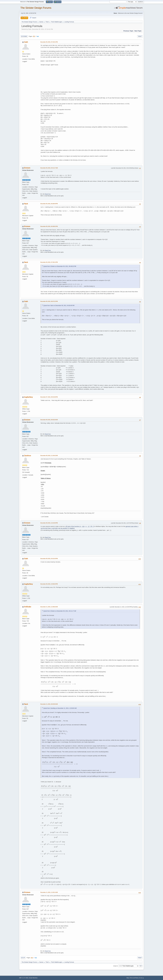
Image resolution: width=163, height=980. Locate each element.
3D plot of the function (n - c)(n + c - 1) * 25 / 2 (80, 526)
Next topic (138, 31)
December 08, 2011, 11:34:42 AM (49, 456)
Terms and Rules (134, 978)
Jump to (115, 966)
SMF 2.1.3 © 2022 (24, 978)
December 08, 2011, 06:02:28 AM (49, 420)
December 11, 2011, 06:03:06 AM (49, 704)
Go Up (23, 958)
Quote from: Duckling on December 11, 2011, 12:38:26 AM (60, 708)
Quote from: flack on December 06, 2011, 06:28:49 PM (59, 306)
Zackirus (28, 456)
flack (26, 204)
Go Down (24, 36)
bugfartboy (28, 397)
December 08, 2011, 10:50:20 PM (49, 584)
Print (140, 36)
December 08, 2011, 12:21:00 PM (49, 523)
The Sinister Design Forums (36, 8)
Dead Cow (48, 194)
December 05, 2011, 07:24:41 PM (49, 42)
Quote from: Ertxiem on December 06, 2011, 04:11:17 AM (60, 611)
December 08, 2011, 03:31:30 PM (49, 559)
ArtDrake (28, 607)
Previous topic (128, 31)
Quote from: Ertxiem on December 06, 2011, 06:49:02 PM (60, 266)
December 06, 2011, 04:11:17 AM (49, 168)
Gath (26, 42)
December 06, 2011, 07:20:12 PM (49, 262)
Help (128, 978)
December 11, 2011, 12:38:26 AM (49, 607)
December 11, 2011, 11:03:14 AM (49, 892)
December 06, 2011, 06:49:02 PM (49, 226)
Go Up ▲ (142, 978)
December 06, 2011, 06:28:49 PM (49, 204)
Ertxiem (27, 168)
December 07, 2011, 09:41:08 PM (49, 397)
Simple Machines (33, 978)
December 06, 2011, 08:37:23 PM (49, 301)
